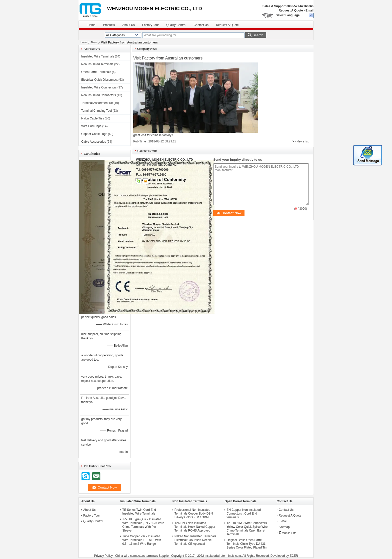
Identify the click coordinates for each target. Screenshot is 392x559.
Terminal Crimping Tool (96, 111)
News (94, 42)
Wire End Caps (91, 126)
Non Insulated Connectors (99, 95)
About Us (128, 25)
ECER (294, 556)
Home (91, 25)
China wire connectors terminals (137, 556)
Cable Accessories (94, 142)
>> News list (300, 141)
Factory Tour (150, 25)
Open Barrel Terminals (96, 72)
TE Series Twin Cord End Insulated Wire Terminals (139, 512)
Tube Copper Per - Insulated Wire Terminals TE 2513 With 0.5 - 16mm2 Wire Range (142, 540)
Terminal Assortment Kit (97, 103)
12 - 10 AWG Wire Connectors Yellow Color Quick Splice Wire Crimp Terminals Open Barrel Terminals (247, 529)
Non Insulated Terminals (97, 64)
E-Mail (283, 521)
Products (109, 25)
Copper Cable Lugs (94, 134)
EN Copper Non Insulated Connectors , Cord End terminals (244, 514)
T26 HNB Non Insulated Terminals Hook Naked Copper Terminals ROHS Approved (195, 527)
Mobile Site (288, 533)
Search (258, 35)
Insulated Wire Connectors (99, 87)
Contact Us (201, 25)
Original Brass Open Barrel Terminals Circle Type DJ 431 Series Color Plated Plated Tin (246, 544)
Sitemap (284, 527)
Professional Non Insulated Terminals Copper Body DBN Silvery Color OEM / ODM (194, 514)
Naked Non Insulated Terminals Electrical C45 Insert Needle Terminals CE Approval (195, 540)
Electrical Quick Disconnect (99, 80)
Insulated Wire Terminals (98, 56)
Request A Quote (291, 10)
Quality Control (176, 25)
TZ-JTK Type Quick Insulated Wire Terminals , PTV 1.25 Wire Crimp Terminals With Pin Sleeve (143, 525)
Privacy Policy (103, 556)
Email (309, 10)
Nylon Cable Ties (93, 118)
